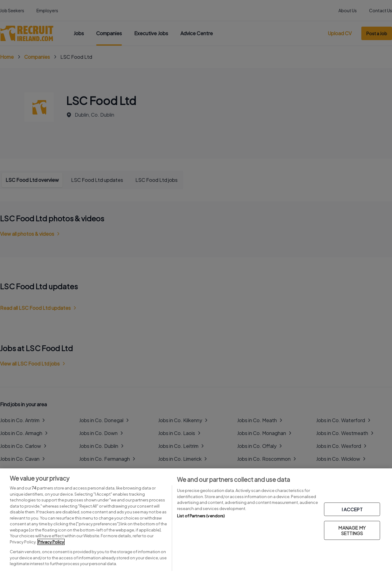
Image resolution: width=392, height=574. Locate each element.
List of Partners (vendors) (201, 516)
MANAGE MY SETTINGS (352, 530)
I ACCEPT (352, 509)
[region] (196, 521)
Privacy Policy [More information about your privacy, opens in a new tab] (51, 542)
